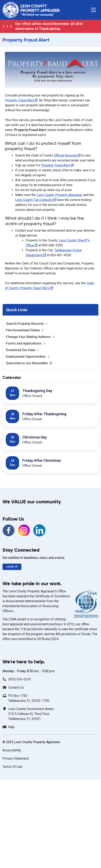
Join (12, 567)
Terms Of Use (12, 767)
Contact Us (16, 688)
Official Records (67, 155)
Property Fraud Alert (21, 100)
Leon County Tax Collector (36, 200)
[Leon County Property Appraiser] (31, 10)
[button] (93, 10)
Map (11, 727)
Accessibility (12, 750)
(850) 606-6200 (20, 679)
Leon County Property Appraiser (60, 195)
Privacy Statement (16, 758)
